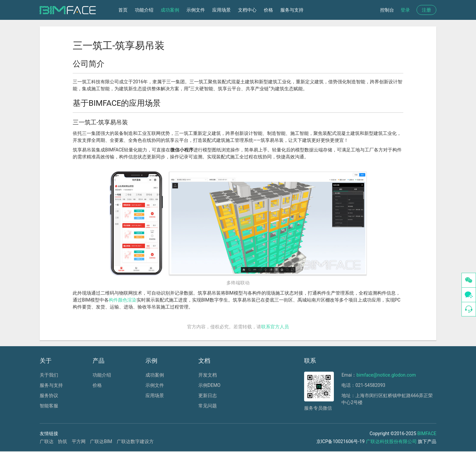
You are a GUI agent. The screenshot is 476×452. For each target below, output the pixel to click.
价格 (268, 10)
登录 (405, 10)
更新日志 (208, 395)
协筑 (62, 441)
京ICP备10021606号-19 (340, 441)
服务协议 (49, 395)
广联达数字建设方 (135, 441)
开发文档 (208, 375)
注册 (426, 10)
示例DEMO (209, 385)
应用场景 (221, 10)
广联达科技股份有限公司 (391, 441)
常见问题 (208, 406)
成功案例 (170, 10)
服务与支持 (292, 10)
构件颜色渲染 (123, 300)
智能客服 (49, 406)
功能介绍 (144, 10)
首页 (123, 10)
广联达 (47, 441)
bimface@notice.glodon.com (386, 375)
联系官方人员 (275, 327)
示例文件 (196, 10)
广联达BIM (101, 441)
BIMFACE (427, 433)
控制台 (387, 10)
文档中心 (247, 10)
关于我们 (49, 375)
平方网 (79, 441)
